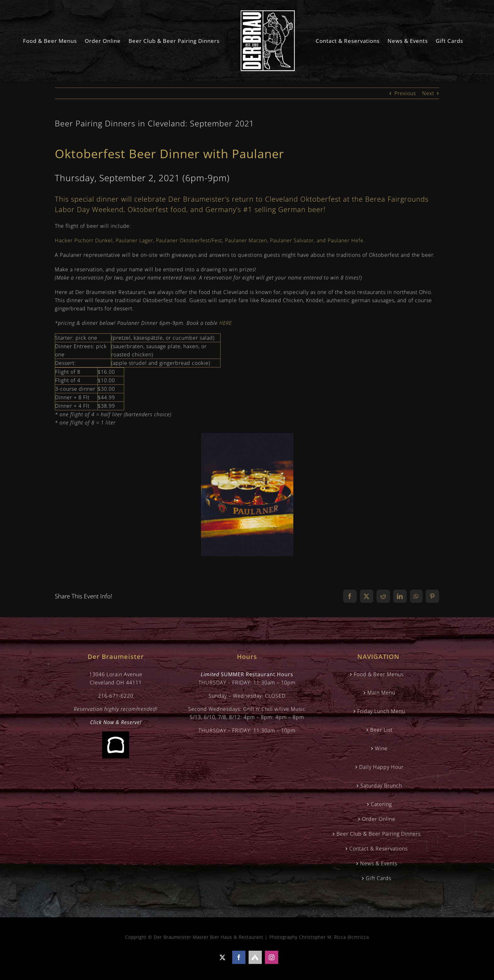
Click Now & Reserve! (116, 722)
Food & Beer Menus (379, 674)
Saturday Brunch (381, 786)
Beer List (381, 730)
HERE (226, 323)
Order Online (379, 819)
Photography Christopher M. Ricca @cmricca (319, 937)
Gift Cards (379, 878)
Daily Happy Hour (381, 767)
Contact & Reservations (379, 849)
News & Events (379, 863)
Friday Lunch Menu (381, 711)
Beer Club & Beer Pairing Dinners (379, 834)
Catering (381, 804)
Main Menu (381, 693)
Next (428, 93)
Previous (405, 93)
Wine (381, 748)
